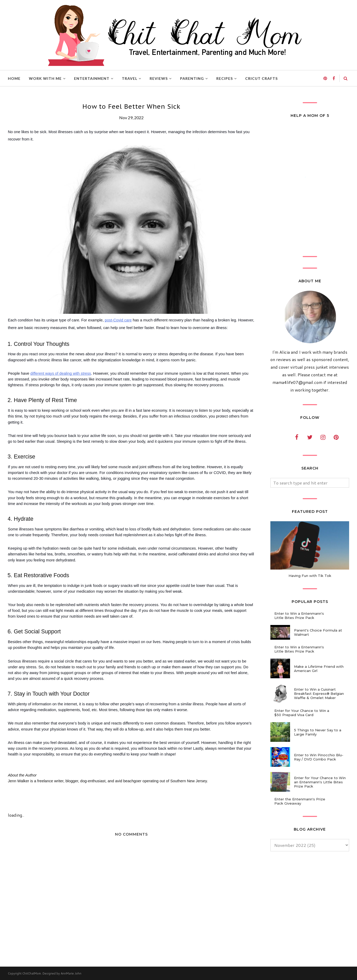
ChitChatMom (32, 973)
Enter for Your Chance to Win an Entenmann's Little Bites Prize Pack (320, 782)
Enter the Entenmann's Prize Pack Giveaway (300, 801)
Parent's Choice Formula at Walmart (318, 632)
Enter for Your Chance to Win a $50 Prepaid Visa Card (302, 713)
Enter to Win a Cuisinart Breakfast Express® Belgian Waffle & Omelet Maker (319, 694)
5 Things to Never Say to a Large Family (318, 732)
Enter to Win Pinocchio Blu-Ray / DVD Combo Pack (319, 757)
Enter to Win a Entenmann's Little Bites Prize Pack (299, 616)
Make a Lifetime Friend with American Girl (319, 669)
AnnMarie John (71, 973)
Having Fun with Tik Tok (310, 576)
